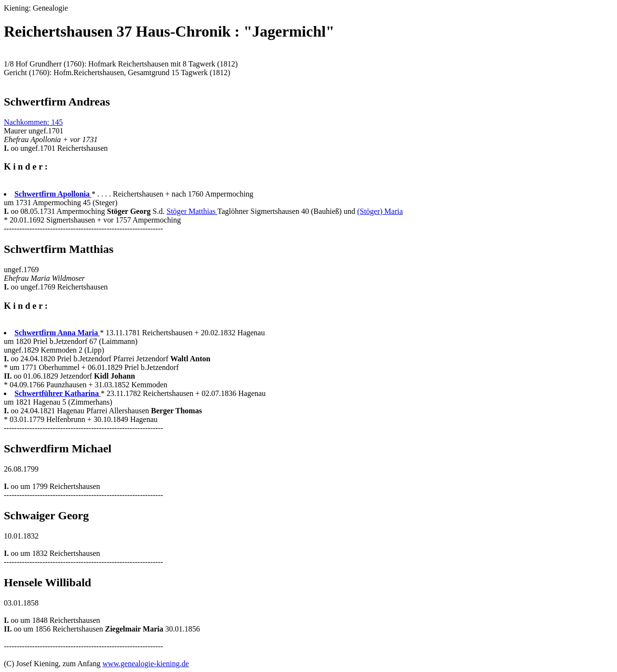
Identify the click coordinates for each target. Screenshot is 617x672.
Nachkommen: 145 (33, 122)
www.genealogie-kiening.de (145, 664)
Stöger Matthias (192, 211)
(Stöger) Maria (380, 211)
